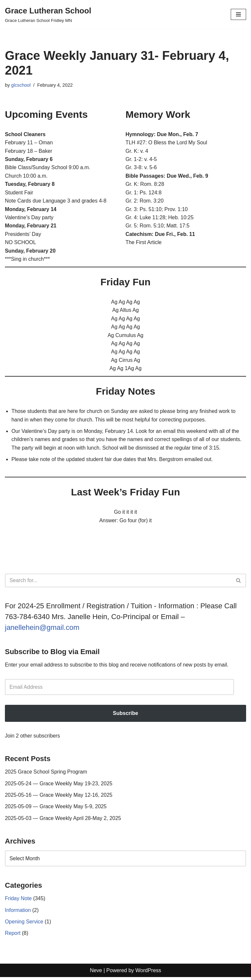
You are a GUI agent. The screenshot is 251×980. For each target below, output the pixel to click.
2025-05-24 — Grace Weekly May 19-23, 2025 (59, 786)
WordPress (148, 973)
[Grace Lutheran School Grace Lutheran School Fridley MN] (48, 14)
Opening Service (24, 924)
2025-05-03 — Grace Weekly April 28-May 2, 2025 (63, 820)
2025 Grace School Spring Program (46, 774)
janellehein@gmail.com (42, 629)
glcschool (21, 85)
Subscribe (125, 715)
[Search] (118, 582)
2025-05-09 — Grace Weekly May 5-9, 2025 (56, 809)
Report (13, 936)
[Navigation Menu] (238, 14)
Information (18, 913)
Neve (96, 973)
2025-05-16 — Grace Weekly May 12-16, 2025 (59, 797)
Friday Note (18, 901)
